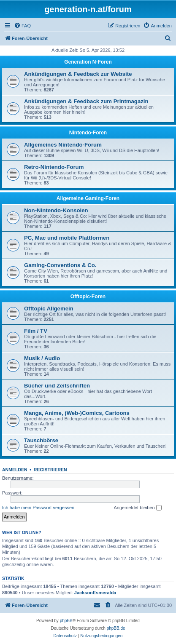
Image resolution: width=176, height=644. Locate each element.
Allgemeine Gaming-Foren (88, 198)
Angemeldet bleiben (137, 508)
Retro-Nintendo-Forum (54, 167)
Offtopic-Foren (88, 297)
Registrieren (50, 470)
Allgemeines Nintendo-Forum (63, 145)
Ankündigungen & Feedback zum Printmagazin (86, 101)
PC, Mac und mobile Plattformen (67, 238)
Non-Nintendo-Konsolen (56, 210)
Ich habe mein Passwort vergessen (38, 508)
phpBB (66, 621)
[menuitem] (22, 26)
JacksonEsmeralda (95, 593)
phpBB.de (116, 628)
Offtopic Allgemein (49, 309)
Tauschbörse (41, 440)
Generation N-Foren (88, 62)
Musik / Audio (42, 358)
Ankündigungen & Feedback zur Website (78, 74)
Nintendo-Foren (88, 133)
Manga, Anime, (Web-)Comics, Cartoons (77, 413)
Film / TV (36, 331)
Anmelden (15, 470)
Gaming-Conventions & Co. (60, 265)
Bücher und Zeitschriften (57, 386)
